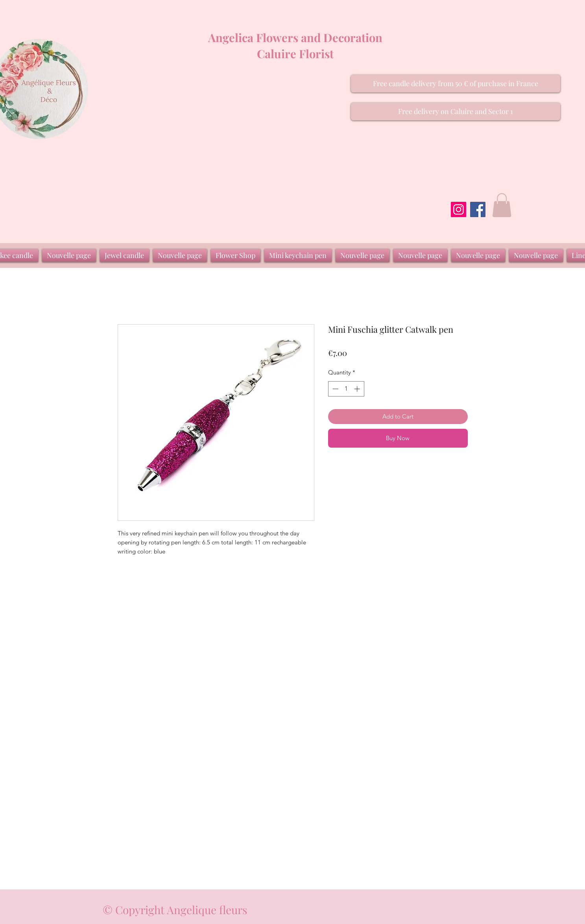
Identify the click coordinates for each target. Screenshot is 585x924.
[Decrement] (335, 389)
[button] (456, 84)
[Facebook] (478, 209)
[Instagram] (459, 209)
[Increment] (358, 389)
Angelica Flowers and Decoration (295, 37)
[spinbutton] (346, 389)
